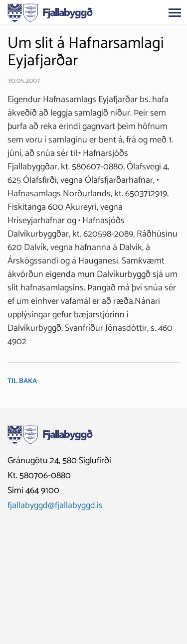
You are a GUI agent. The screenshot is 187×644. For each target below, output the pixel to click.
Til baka (22, 381)
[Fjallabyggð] (50, 12)
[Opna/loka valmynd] (175, 12)
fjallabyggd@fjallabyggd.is (55, 506)
